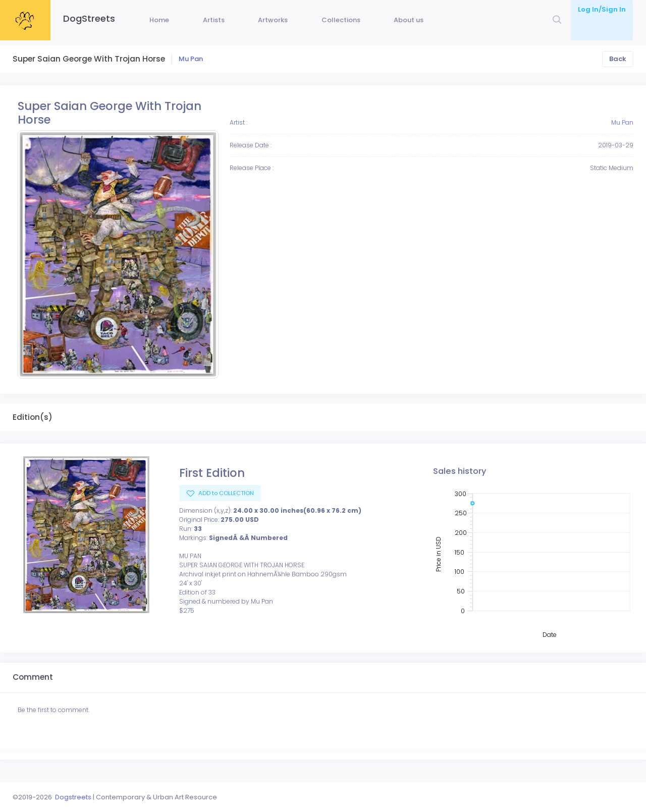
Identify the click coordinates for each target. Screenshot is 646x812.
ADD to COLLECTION (225, 508)
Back (618, 74)
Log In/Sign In (602, 9)
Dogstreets (73, 797)
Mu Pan (191, 74)
